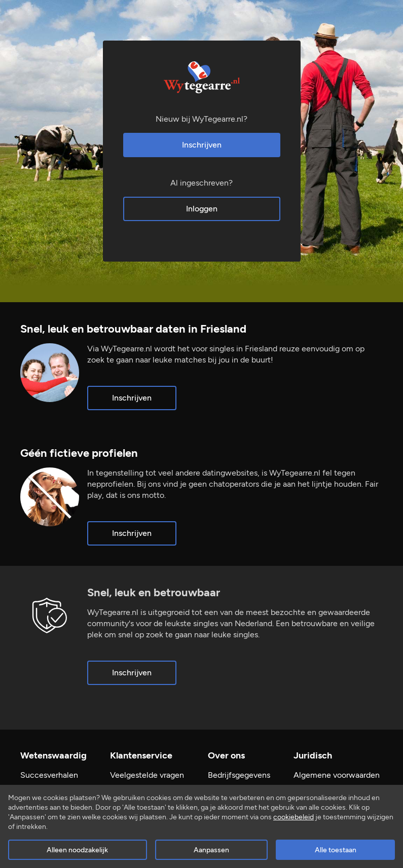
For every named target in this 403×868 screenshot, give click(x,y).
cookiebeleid (294, 817)
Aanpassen (211, 850)
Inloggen (202, 209)
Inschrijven (202, 145)
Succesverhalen (49, 775)
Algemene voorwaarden (337, 775)
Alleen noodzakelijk (77, 850)
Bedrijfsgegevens (239, 775)
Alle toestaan (336, 850)
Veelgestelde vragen (147, 775)
